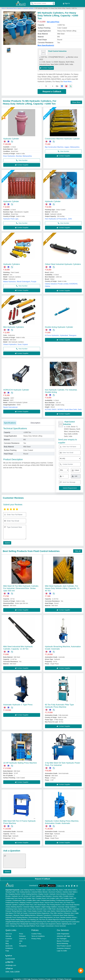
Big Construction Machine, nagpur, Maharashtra (62, 146)
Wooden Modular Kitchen (68, 917)
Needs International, (11, 406)
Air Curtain (24, 912)
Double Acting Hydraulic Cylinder (59, 326)
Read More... (68, 81)
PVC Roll (17, 912)
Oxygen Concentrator (47, 925)
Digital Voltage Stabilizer (49, 906)
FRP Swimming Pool (54, 921)
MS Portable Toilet (29, 897)
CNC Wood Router (40, 904)
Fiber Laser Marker (49, 910)
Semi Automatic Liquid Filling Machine (41, 917)
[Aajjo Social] (66, 885)
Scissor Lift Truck (29, 895)
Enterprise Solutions (64, 947)
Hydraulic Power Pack (26, 904)
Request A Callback (42, 878)
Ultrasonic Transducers (44, 914)
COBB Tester (52, 908)
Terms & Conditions (38, 935)
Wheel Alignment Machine (57, 919)
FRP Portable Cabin (66, 897)
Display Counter (43, 893)
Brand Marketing (62, 942)
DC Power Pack (69, 902)
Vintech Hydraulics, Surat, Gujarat (15, 344)
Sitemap (8, 935)
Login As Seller (62, 950)
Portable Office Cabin (33, 900)
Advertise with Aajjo (63, 935)
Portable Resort (41, 897)
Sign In (66, 3)
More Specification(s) (46, 44)
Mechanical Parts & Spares (14, 7)
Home (3, 7)
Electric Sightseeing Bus (64, 923)
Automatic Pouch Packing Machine (16, 917)
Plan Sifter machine (57, 912)
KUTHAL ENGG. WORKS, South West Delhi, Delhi (63, 409)
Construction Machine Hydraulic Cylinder (62, 138)
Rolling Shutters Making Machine (16, 919)
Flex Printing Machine (54, 904)
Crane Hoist (32, 908)
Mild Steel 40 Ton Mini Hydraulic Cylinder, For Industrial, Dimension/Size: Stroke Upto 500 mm (21, 587)
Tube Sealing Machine (23, 891)
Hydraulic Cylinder (11, 138)
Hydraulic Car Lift (17, 895)
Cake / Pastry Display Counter (33, 910)
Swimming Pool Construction (70, 921)
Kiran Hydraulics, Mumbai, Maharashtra (18, 155)
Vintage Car (14, 925)
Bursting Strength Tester (64, 908)
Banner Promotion (63, 940)
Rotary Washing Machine (14, 906)
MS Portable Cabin (53, 897)
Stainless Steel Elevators (44, 895)
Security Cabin (57, 895)
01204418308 (10, 958)
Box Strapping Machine (13, 893)
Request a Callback (52, 91)
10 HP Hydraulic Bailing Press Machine (20, 762)
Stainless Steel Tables (70, 891)
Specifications (10, 422)
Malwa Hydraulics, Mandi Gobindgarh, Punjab (20, 281)
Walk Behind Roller (70, 889)
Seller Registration (63, 933)
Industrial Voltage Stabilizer (32, 906)
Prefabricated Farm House (14, 897)
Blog (7, 942)
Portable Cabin (41, 889)
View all (78, 550)
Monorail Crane (41, 908)
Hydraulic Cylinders (28, 7)
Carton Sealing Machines (29, 893)
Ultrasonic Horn (69, 912)
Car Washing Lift (33, 919)
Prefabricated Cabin (19, 900)
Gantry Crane (22, 908)
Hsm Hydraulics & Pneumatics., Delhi (58, 218)
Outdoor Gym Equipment (48, 923)
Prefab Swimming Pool (39, 921)
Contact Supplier (47, 67)
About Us (9, 933)
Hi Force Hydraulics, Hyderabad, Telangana (61, 335)
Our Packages (62, 938)
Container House (38, 902)
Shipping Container (26, 902)
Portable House (68, 895)
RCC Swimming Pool (13, 923)
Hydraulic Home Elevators (58, 893)
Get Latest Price (53, 21)
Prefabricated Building (48, 900)
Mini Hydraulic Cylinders (14, 326)
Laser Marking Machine (28, 889)
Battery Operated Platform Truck (29, 925)
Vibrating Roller (10, 891)
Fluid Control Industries (57, 50)
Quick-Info (9, 945)
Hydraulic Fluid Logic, (11, 218)
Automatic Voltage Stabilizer (67, 906)
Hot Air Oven (59, 902)
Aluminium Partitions (55, 891)
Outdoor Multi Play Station (55, 889)
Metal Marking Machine (64, 910)
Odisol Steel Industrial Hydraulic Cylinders (63, 263)
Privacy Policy (36, 938)
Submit (7, 542)
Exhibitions (9, 947)
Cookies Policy (36, 933)
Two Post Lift (43, 919)
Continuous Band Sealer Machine (63, 914)
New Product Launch (64, 945)
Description (35, 422)
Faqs (7, 950)
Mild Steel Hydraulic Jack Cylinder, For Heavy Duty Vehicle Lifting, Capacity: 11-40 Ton (62, 587)
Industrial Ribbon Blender (40, 891)
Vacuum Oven (49, 902)
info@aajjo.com (11, 964)
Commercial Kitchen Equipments (39, 912)
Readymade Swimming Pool (30, 923)
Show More (76, 101)
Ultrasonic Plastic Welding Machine (24, 914)
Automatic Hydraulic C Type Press (18, 704)
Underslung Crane (11, 908)
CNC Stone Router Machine (71, 904)
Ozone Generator (60, 925)
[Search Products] (31, 3)
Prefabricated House (12, 902)
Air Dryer (57, 917)
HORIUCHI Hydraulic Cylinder (16, 389)
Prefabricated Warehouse (64, 900)
